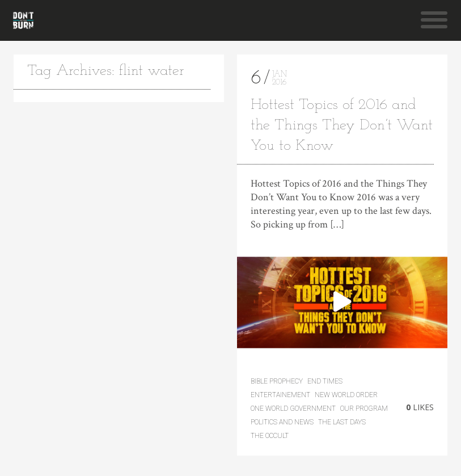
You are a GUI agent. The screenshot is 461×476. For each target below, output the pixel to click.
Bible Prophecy (277, 381)
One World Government (293, 408)
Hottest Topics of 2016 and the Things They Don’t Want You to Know (342, 126)
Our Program (364, 408)
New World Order (346, 395)
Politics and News (282, 422)
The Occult (270, 436)
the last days (342, 422)
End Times (325, 381)
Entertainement (280, 395)
